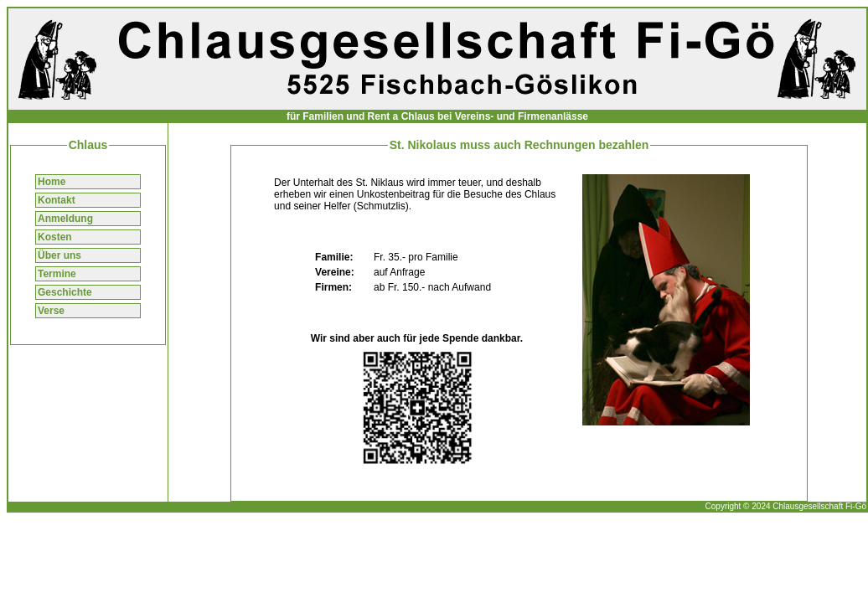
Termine (57, 274)
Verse (51, 311)
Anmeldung (65, 219)
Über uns (59, 255)
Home (52, 182)
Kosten (55, 237)
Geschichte (65, 292)
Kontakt (57, 200)
